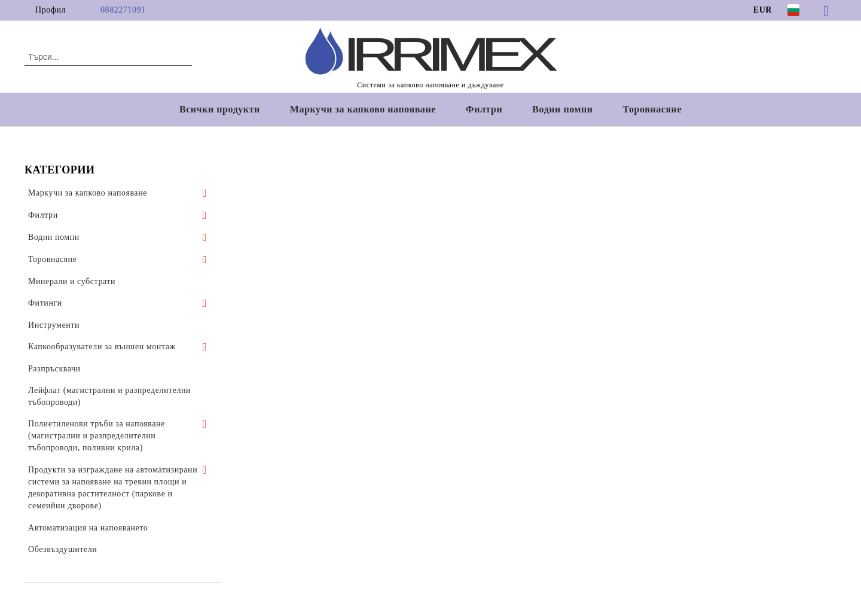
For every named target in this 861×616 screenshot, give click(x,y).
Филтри (484, 109)
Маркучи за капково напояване (363, 109)
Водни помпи (562, 109)
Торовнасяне (653, 109)
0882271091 (123, 10)
